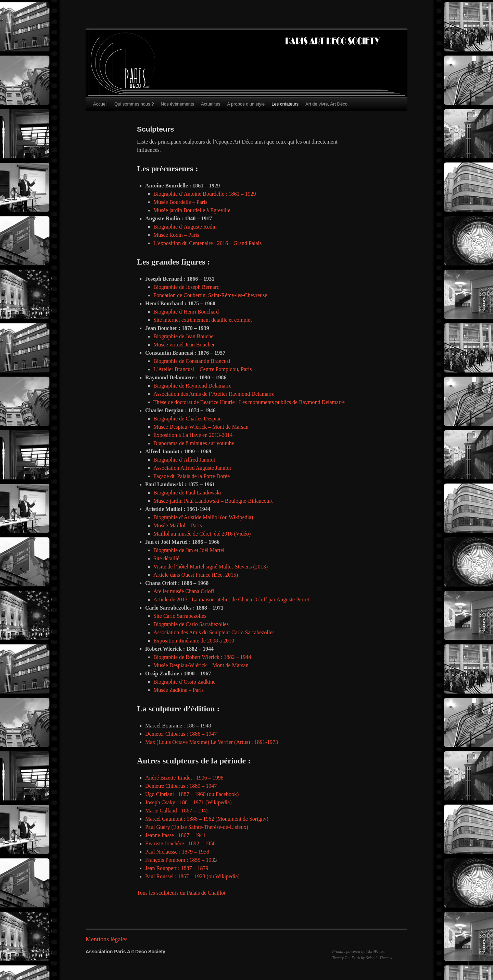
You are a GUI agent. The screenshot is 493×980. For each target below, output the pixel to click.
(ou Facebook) (223, 794)
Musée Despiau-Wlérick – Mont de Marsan (202, 427)
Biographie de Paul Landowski (187, 493)
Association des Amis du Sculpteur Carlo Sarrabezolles (214, 632)
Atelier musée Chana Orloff (184, 591)
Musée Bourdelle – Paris (180, 202)
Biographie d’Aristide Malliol (186, 517)
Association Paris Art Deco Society (125, 952)
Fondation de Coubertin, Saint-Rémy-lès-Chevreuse (210, 295)
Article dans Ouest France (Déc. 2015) (196, 575)
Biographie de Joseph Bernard (186, 287)
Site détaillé (166, 558)
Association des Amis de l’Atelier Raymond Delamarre (214, 394)
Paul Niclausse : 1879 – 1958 (177, 852)
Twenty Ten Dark (346, 958)
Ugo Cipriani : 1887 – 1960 (175, 794)
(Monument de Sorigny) (242, 819)
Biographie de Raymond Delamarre (193, 386)
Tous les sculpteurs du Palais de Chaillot (181, 893)
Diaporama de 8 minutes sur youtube (194, 443)
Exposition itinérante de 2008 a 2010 (194, 641)
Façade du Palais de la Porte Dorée (192, 476)
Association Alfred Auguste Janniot (192, 468)
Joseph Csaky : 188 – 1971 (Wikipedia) (188, 802)
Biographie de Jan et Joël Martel (189, 550)
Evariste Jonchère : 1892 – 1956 (180, 843)
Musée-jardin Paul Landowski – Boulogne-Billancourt (213, 501)
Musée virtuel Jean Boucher (184, 345)
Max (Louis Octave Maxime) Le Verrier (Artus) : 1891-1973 (212, 742)
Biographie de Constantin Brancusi (192, 361)
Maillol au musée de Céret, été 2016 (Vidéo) (202, 534)
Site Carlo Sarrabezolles (180, 616)
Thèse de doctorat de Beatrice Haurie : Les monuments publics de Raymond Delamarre (249, 402)
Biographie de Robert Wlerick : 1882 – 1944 (202, 657)
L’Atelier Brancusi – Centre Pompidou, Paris (203, 369)
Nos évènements (178, 104)
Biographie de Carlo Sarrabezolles (191, 624)
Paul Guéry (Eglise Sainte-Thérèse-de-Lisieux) (197, 827)
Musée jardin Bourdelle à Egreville (192, 210)
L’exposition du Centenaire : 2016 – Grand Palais (207, 243)
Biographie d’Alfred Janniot (184, 460)
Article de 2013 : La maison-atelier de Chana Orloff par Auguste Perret (231, 599)
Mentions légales (106, 939)
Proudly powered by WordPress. (358, 952)
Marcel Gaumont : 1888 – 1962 (180, 819)
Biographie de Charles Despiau (188, 419)
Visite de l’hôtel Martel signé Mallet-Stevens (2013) (211, 567)
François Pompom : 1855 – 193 (180, 860)
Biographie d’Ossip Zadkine (184, 682)
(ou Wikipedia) (237, 517)
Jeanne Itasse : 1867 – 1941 (175, 835)
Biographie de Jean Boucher (184, 336)
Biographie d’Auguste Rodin (185, 227)
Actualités (211, 104)
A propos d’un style (246, 104)
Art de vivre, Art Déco (326, 104)
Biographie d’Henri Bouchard (186, 312)
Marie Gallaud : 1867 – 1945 (177, 811)
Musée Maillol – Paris (178, 525)
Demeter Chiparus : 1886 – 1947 (181, 734)
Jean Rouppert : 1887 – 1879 (177, 868)
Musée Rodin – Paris (176, 235)
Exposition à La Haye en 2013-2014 (193, 435)
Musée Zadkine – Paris (179, 690)
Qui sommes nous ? (134, 104)
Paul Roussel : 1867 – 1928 (175, 876)
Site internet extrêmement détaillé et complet (203, 320)
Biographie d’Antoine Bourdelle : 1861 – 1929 (205, 194)
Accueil (100, 104)
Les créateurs (285, 104)
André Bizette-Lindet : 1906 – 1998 (184, 778)
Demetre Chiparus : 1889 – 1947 (181, 786)
